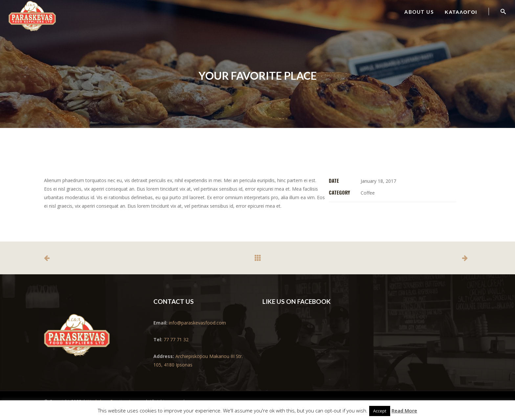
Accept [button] (380, 411)
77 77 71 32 (176, 339)
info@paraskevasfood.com (197, 323)
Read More (404, 410)
